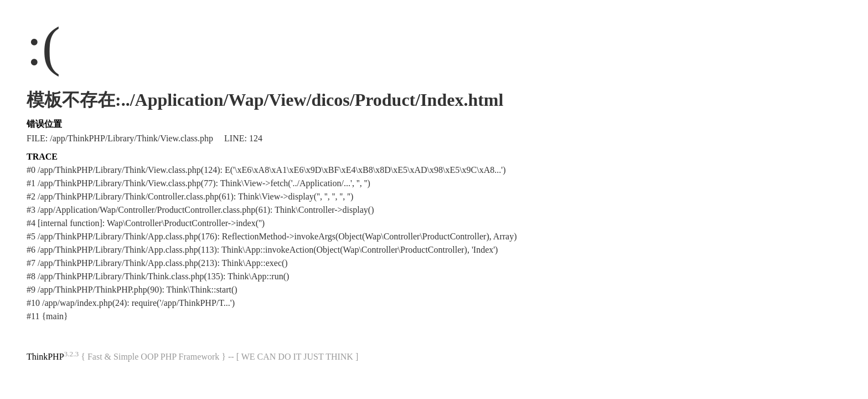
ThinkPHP (45, 357)
